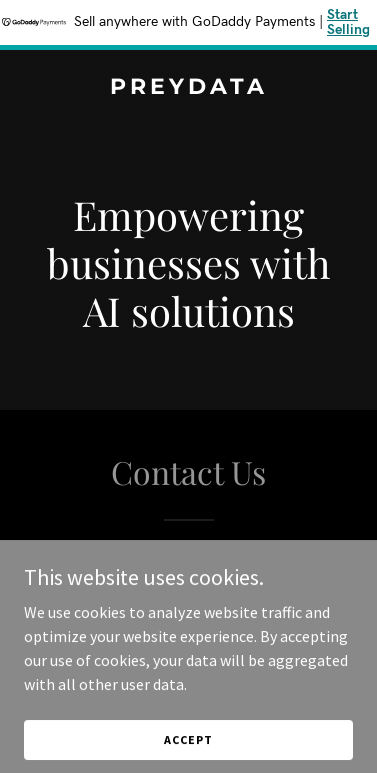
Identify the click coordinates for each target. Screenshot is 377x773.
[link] (188, 88)
